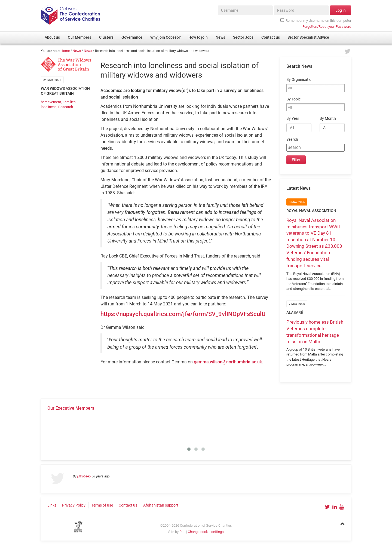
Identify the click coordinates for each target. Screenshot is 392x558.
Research (66, 107)
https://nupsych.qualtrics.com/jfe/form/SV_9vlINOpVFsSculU (183, 314)
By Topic (293, 99)
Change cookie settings (206, 532)
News (77, 51)
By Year (293, 119)
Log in (341, 10)
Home (65, 51)
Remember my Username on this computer (316, 20)
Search (292, 139)
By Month (328, 119)
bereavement (51, 102)
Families (69, 102)
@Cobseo (84, 476)
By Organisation (300, 80)
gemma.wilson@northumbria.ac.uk (228, 362)
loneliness (49, 107)
